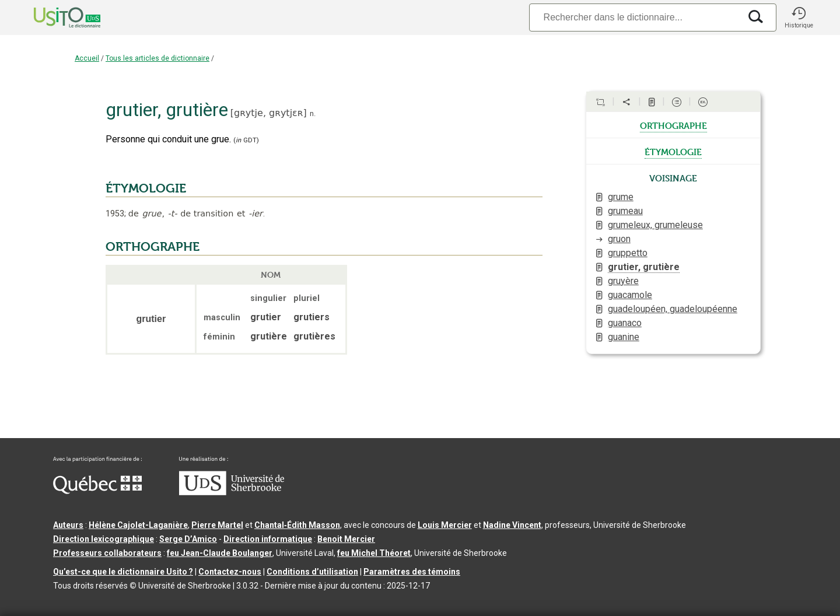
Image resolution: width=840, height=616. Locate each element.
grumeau (625, 211)
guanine (624, 337)
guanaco (625, 323)
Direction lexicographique (104, 539)
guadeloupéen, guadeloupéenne (673, 309)
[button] (799, 17)
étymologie (673, 151)
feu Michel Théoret (374, 553)
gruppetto (628, 253)
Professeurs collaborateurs (107, 553)
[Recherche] (635, 17)
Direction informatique (268, 539)
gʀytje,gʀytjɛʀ (268, 113)
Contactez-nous (230, 572)
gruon (619, 239)
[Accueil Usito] (54, 17)
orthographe (673, 125)
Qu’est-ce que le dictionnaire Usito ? (123, 572)
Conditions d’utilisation (312, 572)
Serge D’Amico (188, 539)
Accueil (87, 58)
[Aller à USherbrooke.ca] (232, 492)
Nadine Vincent (512, 525)
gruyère (623, 281)
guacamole (630, 295)
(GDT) (246, 140)
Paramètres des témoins (412, 572)
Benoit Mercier (346, 539)
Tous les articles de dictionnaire (157, 58)
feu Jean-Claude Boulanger (220, 553)
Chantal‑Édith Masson (297, 525)
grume (621, 197)
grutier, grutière (644, 267)
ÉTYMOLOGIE (146, 188)
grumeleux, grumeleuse (655, 225)
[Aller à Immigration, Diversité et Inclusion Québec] (97, 491)
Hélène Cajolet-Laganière (138, 525)
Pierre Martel (217, 525)
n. (313, 113)
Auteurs (68, 525)
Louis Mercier (445, 525)
